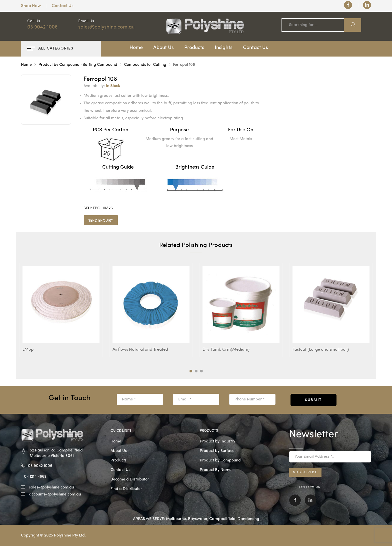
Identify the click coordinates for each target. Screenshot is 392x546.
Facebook (295, 500)
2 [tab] (196, 371)
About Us (163, 48)
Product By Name (216, 470)
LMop (28, 350)
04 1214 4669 (35, 477)
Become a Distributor (130, 479)
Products (194, 48)
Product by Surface (217, 451)
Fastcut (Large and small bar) (321, 350)
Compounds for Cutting (145, 65)
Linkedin (310, 500)
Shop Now (31, 6)
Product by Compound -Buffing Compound (78, 65)
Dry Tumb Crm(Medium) (226, 350)
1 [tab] (191, 371)
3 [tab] (201, 371)
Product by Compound (220, 460)
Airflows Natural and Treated (140, 350)
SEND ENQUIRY (101, 221)
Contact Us (62, 6)
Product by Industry (217, 441)
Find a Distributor (126, 489)
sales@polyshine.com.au (106, 27)
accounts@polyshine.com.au (55, 494)
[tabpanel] (61, 310)
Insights (224, 48)
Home (136, 48)
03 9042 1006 (42, 27)
